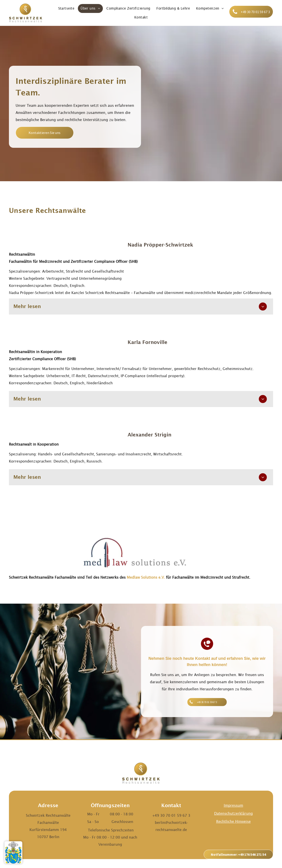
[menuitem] (66, 9)
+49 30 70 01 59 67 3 (171, 815)
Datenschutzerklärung (233, 813)
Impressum (233, 805)
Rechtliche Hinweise (233, 821)
